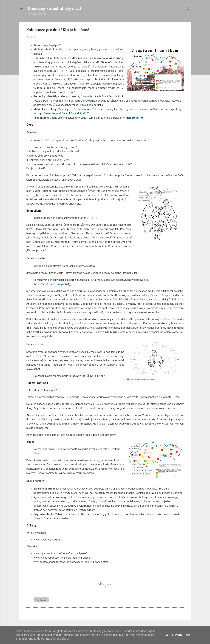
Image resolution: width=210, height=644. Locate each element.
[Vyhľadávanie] (189, 10)
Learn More (174, 635)
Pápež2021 (41, 600)
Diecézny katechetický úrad (54, 9)
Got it (191, 635)
